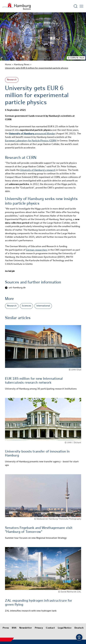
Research (12, 80)
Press (6, 628)
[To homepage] (17, 6)
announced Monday (32, 134)
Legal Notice (65, 628)
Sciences (26, 306)
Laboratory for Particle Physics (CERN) (36, 141)
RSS (14, 628)
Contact (50, 628)
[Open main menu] (81, 6)
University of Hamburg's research (38, 170)
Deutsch (79, 628)
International (43, 306)
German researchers (37, 250)
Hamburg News (22, 65)
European (10, 141)
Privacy (39, 628)
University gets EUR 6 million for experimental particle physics (37, 68)
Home (8, 65)
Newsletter (26, 628)
